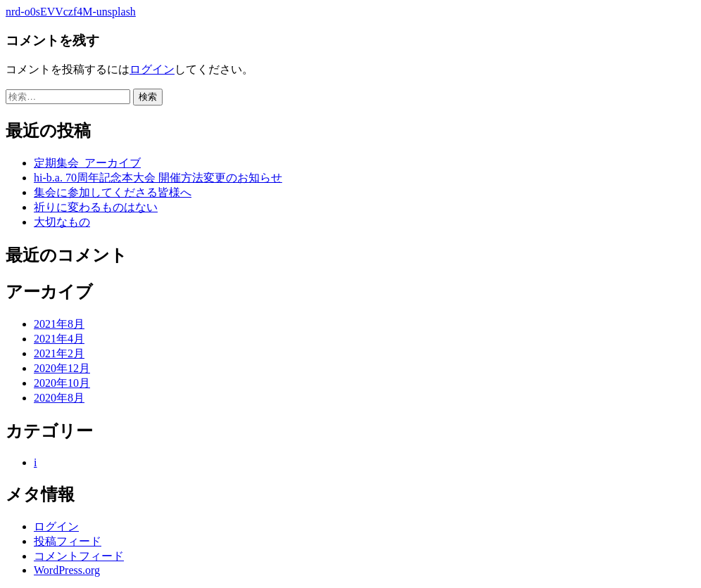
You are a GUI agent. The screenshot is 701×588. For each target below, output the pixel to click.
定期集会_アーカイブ (87, 163)
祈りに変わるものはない (96, 207)
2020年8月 (59, 398)
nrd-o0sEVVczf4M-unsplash (71, 12)
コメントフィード (79, 556)
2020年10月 (62, 383)
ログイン (152, 69)
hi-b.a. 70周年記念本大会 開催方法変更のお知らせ (158, 178)
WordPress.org (67, 570)
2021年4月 (59, 339)
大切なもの (62, 222)
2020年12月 (62, 368)
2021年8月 (59, 324)
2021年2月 (59, 353)
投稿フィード (68, 541)
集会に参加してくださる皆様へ (113, 192)
